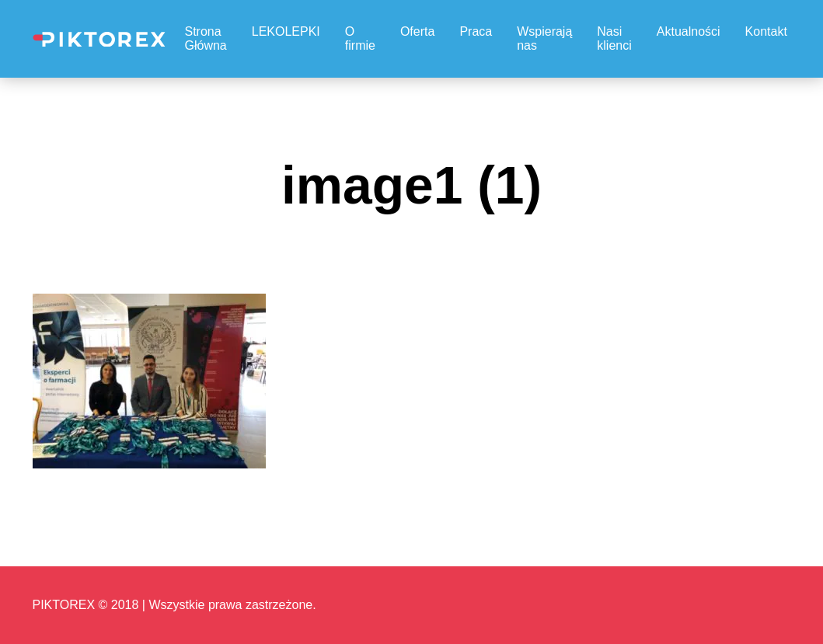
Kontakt (766, 31)
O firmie (360, 38)
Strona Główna (206, 38)
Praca (476, 31)
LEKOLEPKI (286, 31)
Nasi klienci (614, 38)
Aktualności (689, 31)
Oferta (417, 31)
